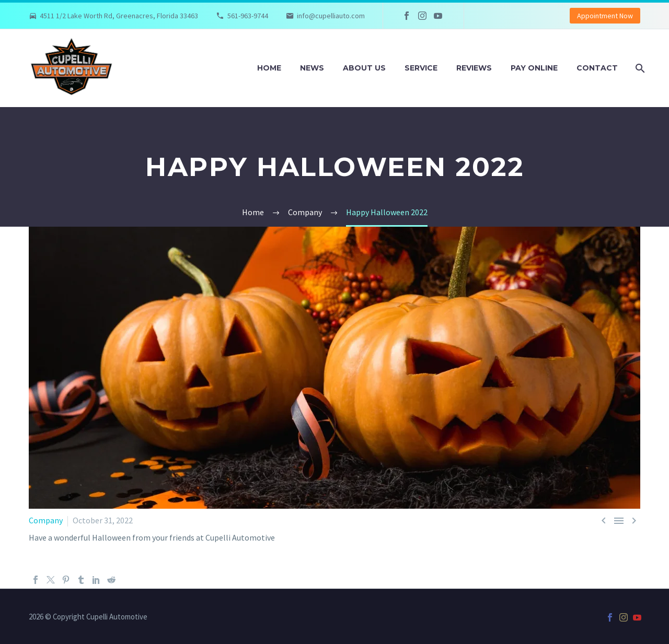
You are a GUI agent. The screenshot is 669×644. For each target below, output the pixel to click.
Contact (597, 68)
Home (269, 68)
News (312, 68)
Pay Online (534, 68)
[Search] (639, 68)
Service (421, 68)
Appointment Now (605, 16)
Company (46, 520)
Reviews (474, 68)
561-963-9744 (248, 16)
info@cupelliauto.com (331, 16)
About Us (364, 68)
